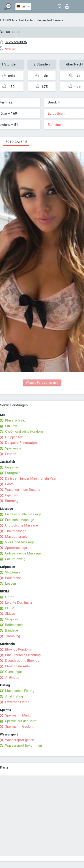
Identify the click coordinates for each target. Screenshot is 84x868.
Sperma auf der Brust (21, 721)
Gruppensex (14, 437)
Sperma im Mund (18, 715)
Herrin (10, 597)
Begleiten (12, 467)
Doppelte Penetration (21, 443)
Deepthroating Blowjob (22, 661)
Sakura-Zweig (15, 559)
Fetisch (11, 454)
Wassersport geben (20, 740)
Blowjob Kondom (18, 649)
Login (67, 6)
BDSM (10, 608)
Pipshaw (11, 495)
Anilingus (12, 677)
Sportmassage (16, 548)
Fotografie (13, 473)
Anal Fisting (14, 696)
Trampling (13, 636)
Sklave (10, 614)
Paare (9, 484)
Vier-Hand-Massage (20, 542)
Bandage (12, 630)
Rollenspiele (14, 625)
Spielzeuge (13, 448)
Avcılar (29, 20)
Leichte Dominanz (19, 603)
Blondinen (55, 125)
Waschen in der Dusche (23, 490)
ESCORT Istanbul (12, 20)
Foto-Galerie (16, 142)
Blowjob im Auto (18, 666)
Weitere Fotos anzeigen (42, 383)
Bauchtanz (13, 578)
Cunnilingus (14, 672)
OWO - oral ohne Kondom (24, 432)
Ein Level (12, 426)
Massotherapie (16, 537)
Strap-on (11, 619)
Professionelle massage (23, 514)
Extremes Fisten (17, 702)
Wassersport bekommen (24, 746)
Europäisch (56, 114)
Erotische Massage (20, 520)
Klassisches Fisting (20, 691)
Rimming (12, 501)
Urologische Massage (22, 525)
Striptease (13, 572)
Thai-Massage (16, 531)
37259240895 (16, 42)
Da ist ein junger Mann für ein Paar (31, 478)
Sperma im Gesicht (19, 727)
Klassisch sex (15, 420)
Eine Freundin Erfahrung (23, 655)
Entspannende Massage (23, 553)
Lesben (11, 584)
